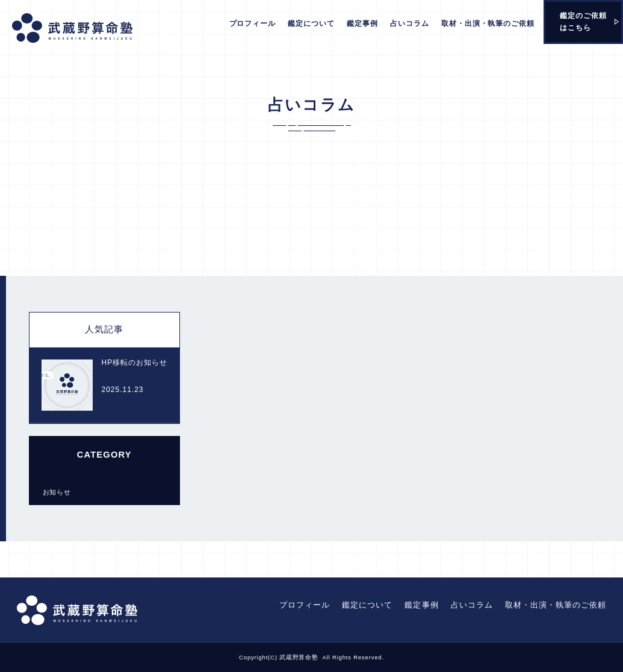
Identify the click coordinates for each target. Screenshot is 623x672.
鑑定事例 (362, 23)
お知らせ (57, 492)
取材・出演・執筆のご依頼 (488, 23)
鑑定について (311, 23)
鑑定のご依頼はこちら (583, 22)
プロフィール (253, 23)
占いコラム (410, 23)
